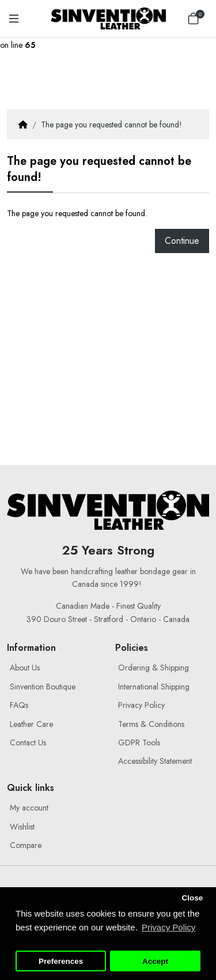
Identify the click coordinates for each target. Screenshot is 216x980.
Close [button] (192, 898)
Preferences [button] (61, 961)
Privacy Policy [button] (168, 927)
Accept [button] (155, 961)
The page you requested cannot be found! (111, 125)
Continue (182, 241)
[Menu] (14, 18)
